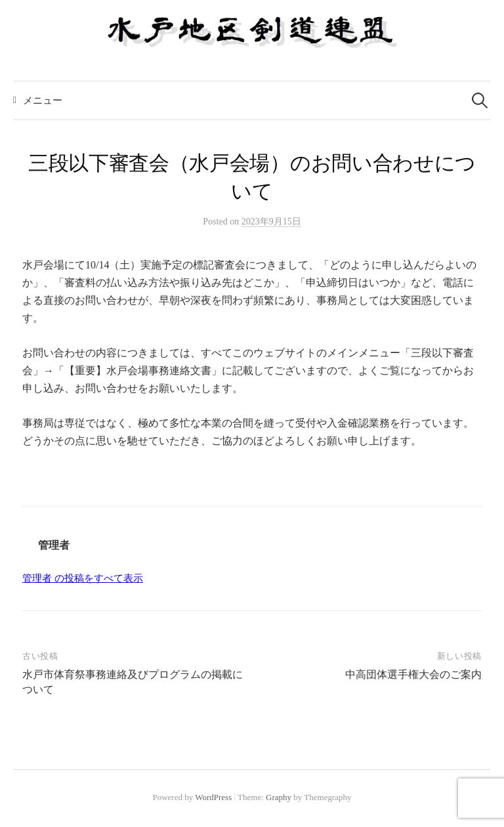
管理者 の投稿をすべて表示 (83, 578)
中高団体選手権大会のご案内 (413, 674)
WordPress (213, 797)
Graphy (279, 797)
